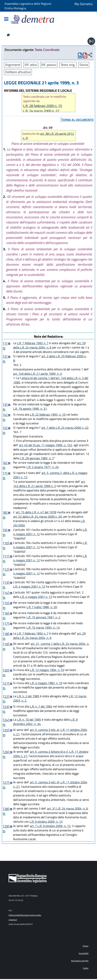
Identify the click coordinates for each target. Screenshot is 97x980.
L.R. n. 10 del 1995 (29, 719)
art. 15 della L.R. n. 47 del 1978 (36, 512)
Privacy (86, 946)
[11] (6, 556)
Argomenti (13, 65)
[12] (6, 569)
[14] (6, 593)
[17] (6, 624)
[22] (6, 697)
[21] (6, 683)
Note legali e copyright (80, 961)
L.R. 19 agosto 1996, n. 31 (30, 409)
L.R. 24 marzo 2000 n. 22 (41, 111)
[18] (6, 634)
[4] (6, 415)
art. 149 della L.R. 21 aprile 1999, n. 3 (37, 374)
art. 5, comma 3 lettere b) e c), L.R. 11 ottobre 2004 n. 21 (51, 754)
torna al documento (77, 120)
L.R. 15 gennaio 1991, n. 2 (43, 617)
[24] (6, 720)
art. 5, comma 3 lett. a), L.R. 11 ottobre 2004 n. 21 (50, 732)
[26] (6, 752)
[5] (6, 428)
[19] (6, 644)
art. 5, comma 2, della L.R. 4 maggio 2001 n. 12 (50, 475)
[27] (6, 783)
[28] (6, 809)
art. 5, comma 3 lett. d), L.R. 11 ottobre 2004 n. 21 (50, 784)
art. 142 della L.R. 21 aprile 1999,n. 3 (49, 484)
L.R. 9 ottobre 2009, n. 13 (46, 822)
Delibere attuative (18, 72)
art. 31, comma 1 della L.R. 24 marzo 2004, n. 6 (51, 646)
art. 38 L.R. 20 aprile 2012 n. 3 (48, 136)
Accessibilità (84, 953)
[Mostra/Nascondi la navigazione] (6, 19)
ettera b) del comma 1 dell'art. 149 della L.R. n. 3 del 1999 (51, 380)
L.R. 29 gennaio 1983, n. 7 (37, 458)
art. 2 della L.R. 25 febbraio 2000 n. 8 (50, 358)
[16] (6, 613)
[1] (6, 343)
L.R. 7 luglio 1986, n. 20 (42, 607)
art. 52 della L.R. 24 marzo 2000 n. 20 (37, 517)
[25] (6, 730)
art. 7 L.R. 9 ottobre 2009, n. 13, (51, 826)
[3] (6, 405)
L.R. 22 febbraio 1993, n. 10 (48, 414)
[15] (6, 603)
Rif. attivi (31, 65)
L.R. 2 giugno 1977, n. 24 (43, 467)
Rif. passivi (49, 65)
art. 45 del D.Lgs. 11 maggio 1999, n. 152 (46, 445)
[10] (6, 543)
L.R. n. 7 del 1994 (41, 706)
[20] (6, 670)
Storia (84, 65)
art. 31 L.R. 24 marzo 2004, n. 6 (67, 808)
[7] (6, 473)
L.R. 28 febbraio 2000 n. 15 (42, 106)
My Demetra (83, 4)
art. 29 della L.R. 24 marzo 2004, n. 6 (49, 345)
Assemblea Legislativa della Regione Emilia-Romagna (28, 6)
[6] (6, 463)
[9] (6, 530)
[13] (6, 583)
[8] (6, 513)
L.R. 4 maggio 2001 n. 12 (29, 586)
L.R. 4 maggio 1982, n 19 (46, 683)
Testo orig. (68, 65)
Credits (86, 968)
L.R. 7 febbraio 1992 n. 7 (33, 343)
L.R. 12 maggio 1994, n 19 (47, 670)
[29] (6, 826)
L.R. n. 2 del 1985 (28, 696)
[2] (6, 357)
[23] (6, 707)
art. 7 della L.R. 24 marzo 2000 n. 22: (65, 428)
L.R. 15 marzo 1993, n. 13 (43, 627)
